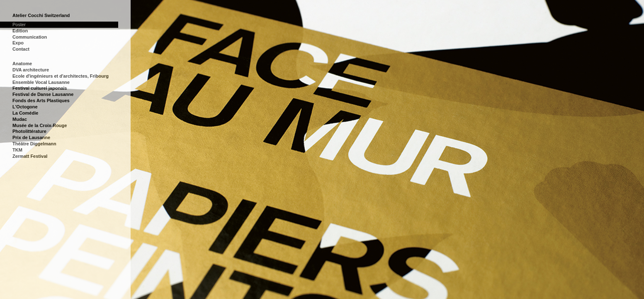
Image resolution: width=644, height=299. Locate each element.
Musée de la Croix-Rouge (40, 125)
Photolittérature (29, 131)
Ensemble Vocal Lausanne (41, 82)
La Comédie (25, 113)
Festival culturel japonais (40, 88)
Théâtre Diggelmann (34, 144)
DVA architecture (31, 70)
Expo (18, 43)
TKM (17, 150)
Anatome (22, 64)
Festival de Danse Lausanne (43, 94)
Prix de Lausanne (31, 137)
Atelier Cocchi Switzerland (41, 15)
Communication (30, 37)
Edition (20, 31)
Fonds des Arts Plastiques (41, 100)
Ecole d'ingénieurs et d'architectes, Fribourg (61, 76)
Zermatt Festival (30, 156)
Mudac (20, 119)
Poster (19, 25)
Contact (21, 49)
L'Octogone (25, 107)
